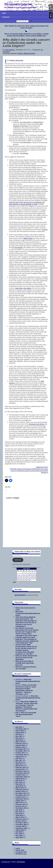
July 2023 (19, 727)
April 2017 (19, 764)
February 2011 (21, 804)
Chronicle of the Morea (37, 424)
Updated (42, 467)
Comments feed (21, 852)
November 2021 (21, 729)
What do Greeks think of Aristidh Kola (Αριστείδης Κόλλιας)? (25, 663)
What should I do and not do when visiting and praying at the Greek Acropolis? (26, 27)
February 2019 (21, 744)
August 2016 (20, 779)
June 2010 (19, 812)
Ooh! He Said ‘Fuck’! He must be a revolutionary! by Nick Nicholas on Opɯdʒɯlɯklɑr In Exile (27, 203)
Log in (18, 848)
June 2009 (19, 834)
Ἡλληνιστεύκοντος (18, 4)
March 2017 (20, 766)
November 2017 (21, 751)
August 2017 (20, 757)
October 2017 (20, 753)
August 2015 (20, 801)
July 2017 (19, 758)
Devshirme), (19, 248)
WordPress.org (21, 854)
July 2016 (19, 780)
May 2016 (19, 784)
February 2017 (21, 768)
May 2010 (19, 814)
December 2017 (21, 749)
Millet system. (28, 238)
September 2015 (21, 799)
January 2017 (20, 769)
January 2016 (20, 791)
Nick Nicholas (10, 50)
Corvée (45, 230)
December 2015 (21, 793)
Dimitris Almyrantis (16, 60)
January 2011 (20, 806)
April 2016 (19, 786)
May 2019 (19, 738)
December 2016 (21, 771)
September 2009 (21, 828)
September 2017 (21, 755)
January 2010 (20, 821)
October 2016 (20, 775)
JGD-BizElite (21, 862)
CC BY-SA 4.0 (6, 862)
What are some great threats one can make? (26, 668)
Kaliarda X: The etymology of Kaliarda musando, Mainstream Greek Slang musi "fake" (27, 641)
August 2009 (20, 830)
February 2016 (21, 790)
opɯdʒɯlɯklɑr (20, 595)
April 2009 (19, 837)
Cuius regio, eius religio (23, 288)
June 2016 (19, 782)
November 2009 (21, 825)
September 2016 (21, 777)
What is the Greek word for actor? (25, 609)
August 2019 (20, 733)
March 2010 (20, 817)
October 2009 (20, 826)
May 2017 (19, 762)
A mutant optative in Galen (25, 637)
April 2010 (19, 815)
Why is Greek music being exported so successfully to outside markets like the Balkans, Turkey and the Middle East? (26, 35)
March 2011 (20, 802)
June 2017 (19, 760)
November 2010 (21, 808)
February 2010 (21, 819)
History (20, 53)
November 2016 (21, 773)
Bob (17, 713)
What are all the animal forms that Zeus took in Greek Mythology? (26, 658)
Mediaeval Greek (29, 53)
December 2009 (21, 823)
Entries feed (20, 850)
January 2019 (20, 745)
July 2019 (19, 734)
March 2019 (20, 742)
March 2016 (20, 788)
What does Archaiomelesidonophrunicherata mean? (28, 613)
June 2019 (19, 736)
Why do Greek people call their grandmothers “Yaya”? (26, 714)
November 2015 (21, 795)
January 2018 (20, 747)
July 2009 (19, 832)
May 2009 (19, 836)
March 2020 (20, 731)
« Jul (14, 582)
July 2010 (19, 810)
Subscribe (18, 560)
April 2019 (19, 740)
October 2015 (20, 797)
